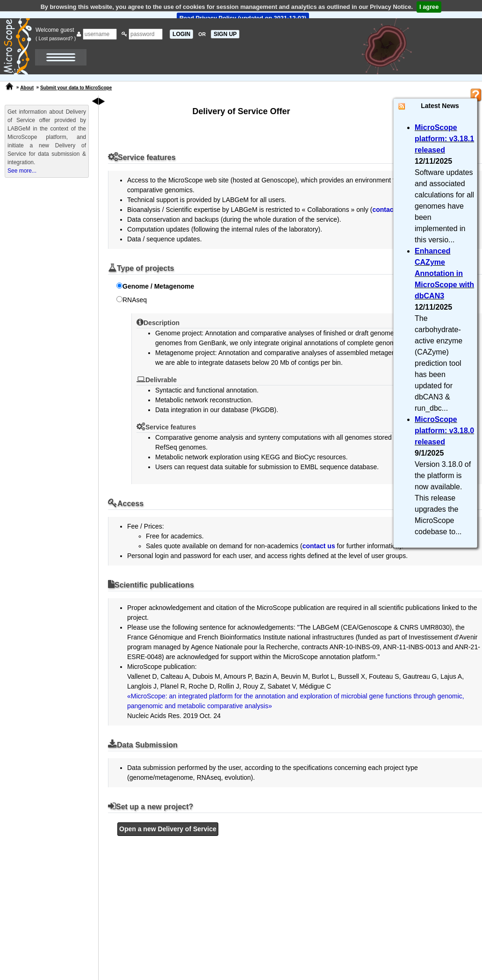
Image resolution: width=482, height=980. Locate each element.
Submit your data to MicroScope (76, 88)
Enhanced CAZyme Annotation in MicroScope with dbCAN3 (444, 273)
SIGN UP (225, 34)
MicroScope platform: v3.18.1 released (444, 139)
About (27, 88)
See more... (22, 171)
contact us (388, 210)
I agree (429, 7)
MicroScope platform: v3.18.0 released (444, 431)
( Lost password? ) (56, 38)
